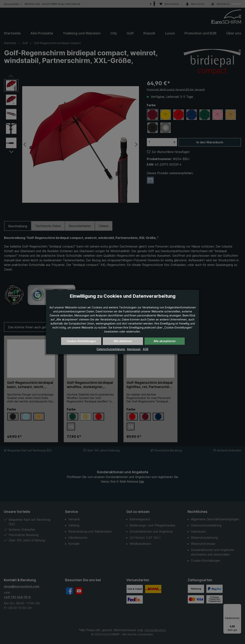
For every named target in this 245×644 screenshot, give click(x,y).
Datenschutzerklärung (111, 349)
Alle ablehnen (123, 341)
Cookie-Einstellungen (81, 341)
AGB (146, 349)
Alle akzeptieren (165, 341)
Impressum (134, 349)
